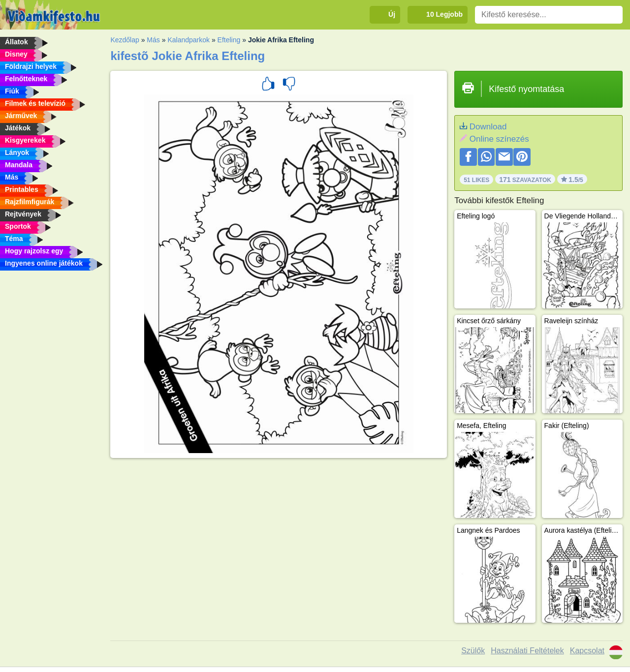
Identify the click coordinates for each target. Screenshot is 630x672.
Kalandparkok (189, 40)
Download (488, 127)
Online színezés (499, 139)
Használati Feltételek (527, 651)
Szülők (473, 651)
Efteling (229, 40)
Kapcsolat (587, 651)
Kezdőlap (125, 40)
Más (153, 40)
